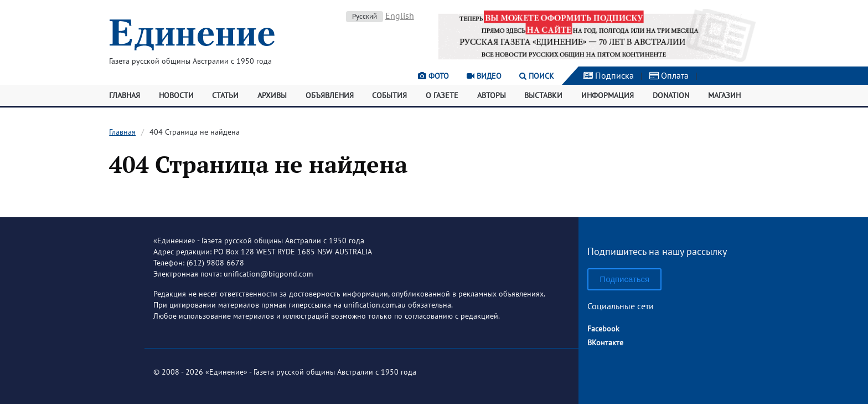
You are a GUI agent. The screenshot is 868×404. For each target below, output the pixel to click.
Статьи (225, 95)
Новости (176, 95)
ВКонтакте (605, 342)
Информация (608, 95)
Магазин (724, 95)
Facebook (603, 329)
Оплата (669, 75)
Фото (433, 76)
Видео (484, 76)
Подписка (608, 75)
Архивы (272, 95)
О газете (442, 95)
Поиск (537, 76)
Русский (365, 16)
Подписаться (624, 279)
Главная (125, 95)
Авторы (492, 95)
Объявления (330, 95)
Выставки (543, 95)
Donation (671, 95)
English (400, 16)
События (389, 95)
